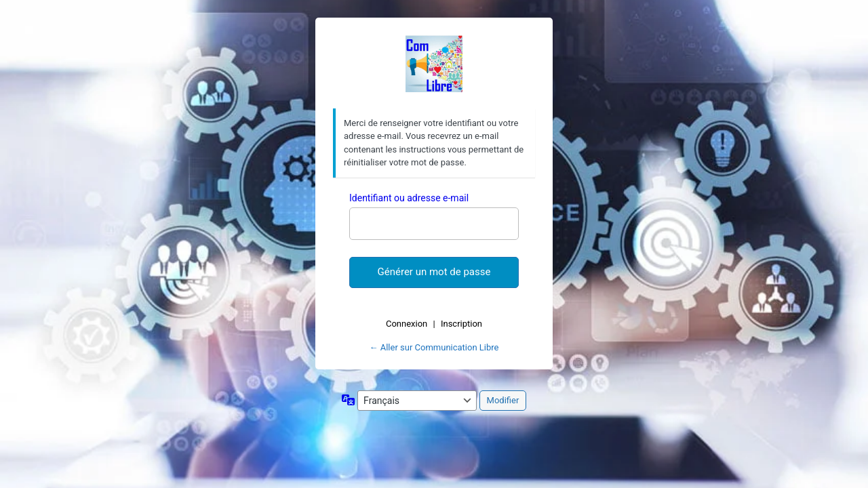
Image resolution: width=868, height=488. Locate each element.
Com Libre (434, 64)
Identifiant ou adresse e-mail (409, 198)
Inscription (461, 324)
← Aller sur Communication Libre (434, 347)
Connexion (407, 324)
